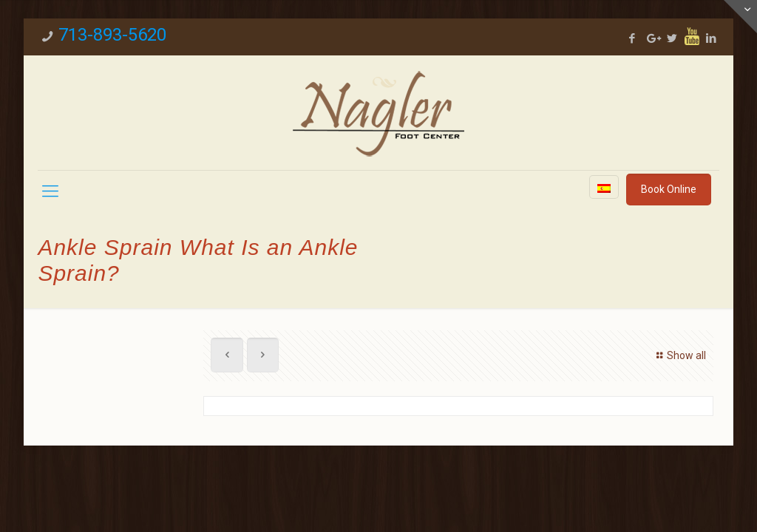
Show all (679, 355)
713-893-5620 (112, 35)
